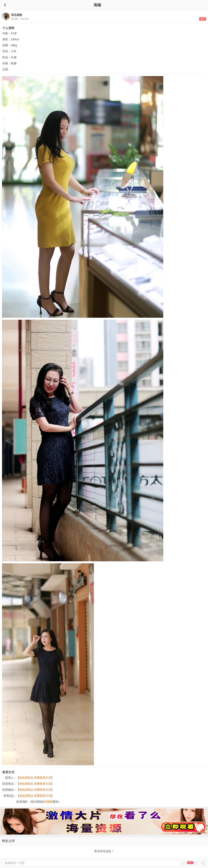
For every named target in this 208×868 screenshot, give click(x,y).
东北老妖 (17, 15)
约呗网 (49, 802)
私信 (203, 19)
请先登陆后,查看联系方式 (35, 778)
